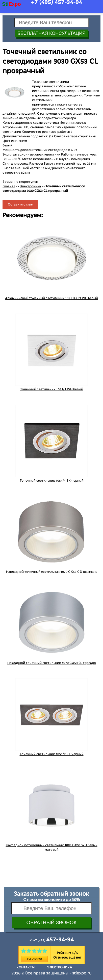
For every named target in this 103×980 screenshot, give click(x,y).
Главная (9, 186)
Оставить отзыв (20, 204)
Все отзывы (34, 959)
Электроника (30, 186)
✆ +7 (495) (52, 940)
